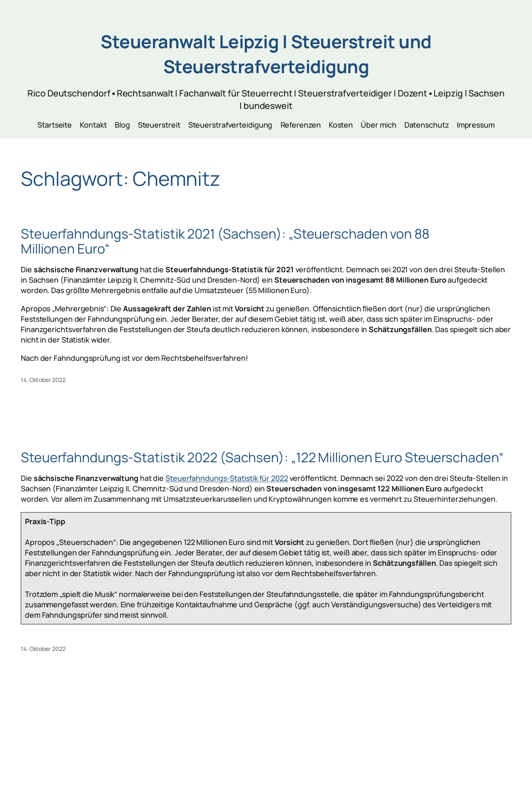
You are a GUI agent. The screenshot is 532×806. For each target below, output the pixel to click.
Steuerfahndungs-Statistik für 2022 (227, 478)
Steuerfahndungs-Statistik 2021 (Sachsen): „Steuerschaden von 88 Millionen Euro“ (225, 241)
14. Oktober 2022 (43, 380)
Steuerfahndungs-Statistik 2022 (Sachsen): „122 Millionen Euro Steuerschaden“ (262, 458)
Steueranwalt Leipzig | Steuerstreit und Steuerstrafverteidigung (266, 54)
